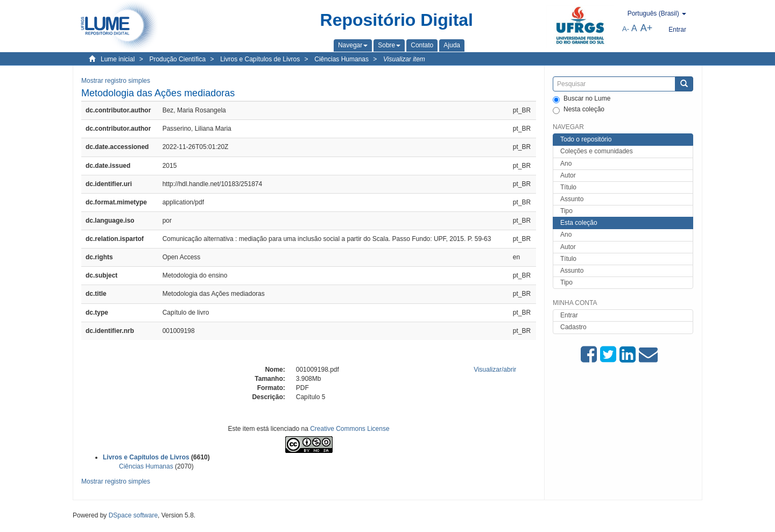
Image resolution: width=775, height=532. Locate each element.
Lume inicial (118, 59)
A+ (647, 28)
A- (626, 29)
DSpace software (133, 515)
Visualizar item (404, 59)
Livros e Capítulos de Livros (260, 59)
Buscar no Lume (582, 99)
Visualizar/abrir (495, 370)
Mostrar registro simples (116, 81)
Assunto (572, 199)
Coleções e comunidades (597, 151)
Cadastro (573, 327)
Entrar (569, 315)
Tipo (566, 211)
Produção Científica (177, 59)
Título (568, 187)
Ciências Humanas (341, 59)
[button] (353, 45)
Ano (566, 164)
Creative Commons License (350, 429)
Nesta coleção (579, 110)
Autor (568, 175)
